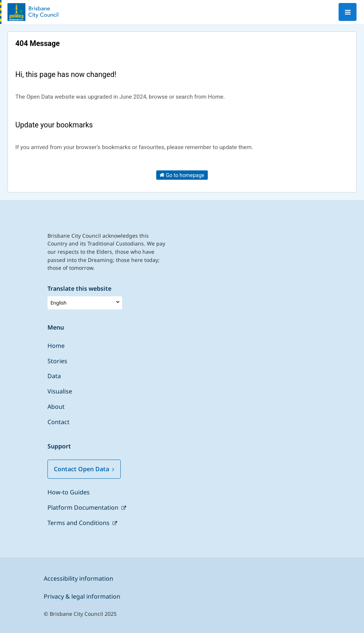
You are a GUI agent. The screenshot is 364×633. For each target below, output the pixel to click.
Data (54, 376)
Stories (57, 361)
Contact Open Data (84, 469)
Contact (58, 422)
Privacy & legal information (82, 596)
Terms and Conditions (79, 523)
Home (56, 346)
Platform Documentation (84, 507)
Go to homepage (182, 175)
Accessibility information (78, 578)
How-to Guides (69, 492)
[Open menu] (348, 12)
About (56, 407)
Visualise (60, 391)
